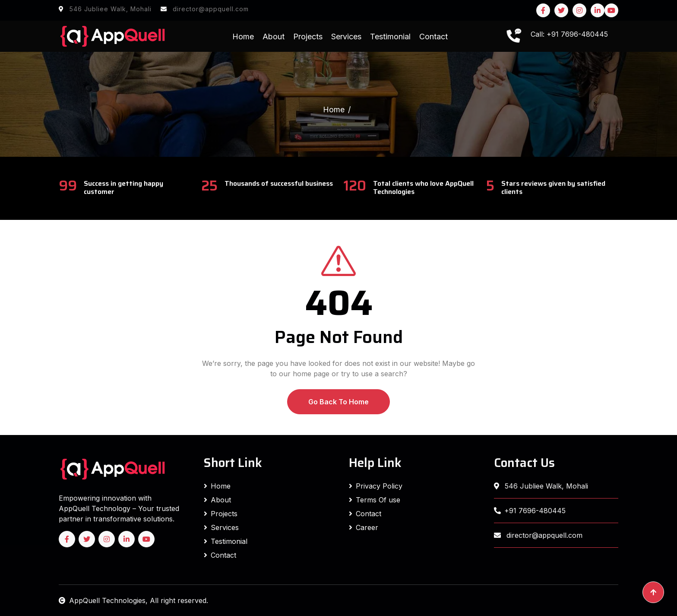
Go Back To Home (338, 402)
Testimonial (390, 37)
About (274, 37)
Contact (433, 37)
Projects (308, 37)
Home (243, 37)
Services (346, 37)
